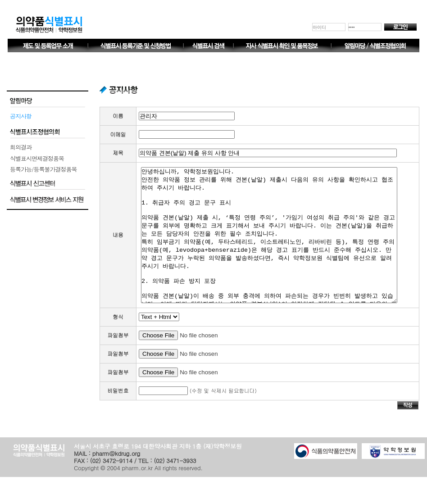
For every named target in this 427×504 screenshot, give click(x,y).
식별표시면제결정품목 (37, 158)
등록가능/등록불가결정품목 (43, 169)
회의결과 (21, 147)
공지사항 (21, 116)
